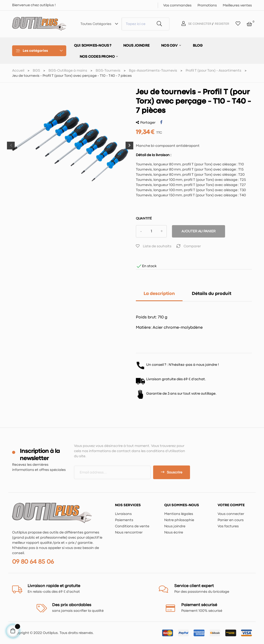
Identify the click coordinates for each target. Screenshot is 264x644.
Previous (11, 146)
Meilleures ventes (237, 5)
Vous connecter (231, 514)
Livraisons (123, 514)
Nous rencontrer (129, 532)
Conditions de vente (132, 526)
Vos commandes (177, 5)
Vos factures (228, 526)
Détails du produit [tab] (212, 294)
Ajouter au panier (199, 231)
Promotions (207, 5)
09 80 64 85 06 (33, 562)
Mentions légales (179, 514)
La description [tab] (159, 294)
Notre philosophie (179, 520)
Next (129, 146)
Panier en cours (231, 520)
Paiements (124, 520)
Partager (161, 122)
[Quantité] (151, 231)
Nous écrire (174, 532)
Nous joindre (175, 526)
